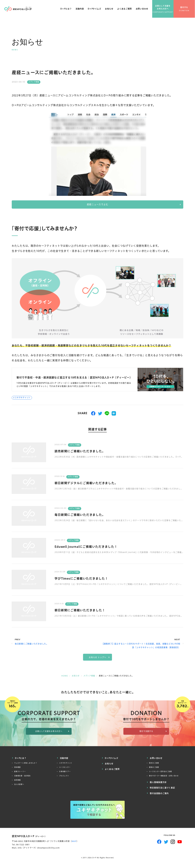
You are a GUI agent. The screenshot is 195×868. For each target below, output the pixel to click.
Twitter (166, 841)
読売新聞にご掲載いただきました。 (80, 451)
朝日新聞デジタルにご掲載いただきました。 (86, 483)
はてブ (114, 414)
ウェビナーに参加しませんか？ (26, 763)
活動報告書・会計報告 (22, 776)
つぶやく (100, 414)
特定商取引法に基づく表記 (162, 788)
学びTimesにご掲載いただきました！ (81, 578)
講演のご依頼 (154, 767)
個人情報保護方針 (158, 782)
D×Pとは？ (66, 9)
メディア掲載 (34, 82)
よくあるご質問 (125, 9)
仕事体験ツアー (65, 772)
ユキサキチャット (23, 398)
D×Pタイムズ (95, 9)
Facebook (159, 841)
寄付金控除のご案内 (159, 793)
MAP (74, 841)
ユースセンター (65, 767)
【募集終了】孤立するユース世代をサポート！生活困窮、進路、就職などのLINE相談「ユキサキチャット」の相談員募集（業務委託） (141, 646)
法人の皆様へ (19, 784)
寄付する (184, 8)
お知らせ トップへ (97, 657)
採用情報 (17, 780)
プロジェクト (64, 776)
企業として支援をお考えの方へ (163, 8)
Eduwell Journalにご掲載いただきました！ (86, 547)
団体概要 (17, 767)
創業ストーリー (20, 772)
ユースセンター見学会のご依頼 (160, 772)
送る (107, 414)
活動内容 (80, 9)
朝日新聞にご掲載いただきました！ (80, 610)
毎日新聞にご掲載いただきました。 (80, 515)
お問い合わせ (142, 9)
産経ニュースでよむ (98, 204)
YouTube (180, 841)
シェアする (93, 414)
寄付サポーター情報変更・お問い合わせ (164, 776)
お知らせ (109, 9)
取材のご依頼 (154, 763)
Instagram (173, 841)
